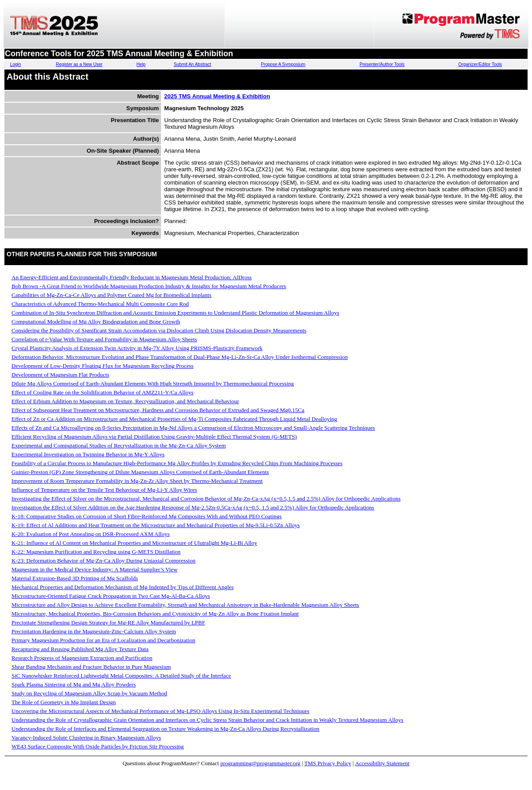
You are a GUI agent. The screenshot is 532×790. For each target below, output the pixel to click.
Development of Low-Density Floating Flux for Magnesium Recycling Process (103, 366)
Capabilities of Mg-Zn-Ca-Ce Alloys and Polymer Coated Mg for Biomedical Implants (111, 295)
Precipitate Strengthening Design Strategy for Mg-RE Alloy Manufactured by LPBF (108, 622)
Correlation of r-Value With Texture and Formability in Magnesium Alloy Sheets (104, 339)
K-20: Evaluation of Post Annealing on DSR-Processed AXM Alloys (91, 534)
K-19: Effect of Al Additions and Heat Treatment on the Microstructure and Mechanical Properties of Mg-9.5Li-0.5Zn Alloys (156, 525)
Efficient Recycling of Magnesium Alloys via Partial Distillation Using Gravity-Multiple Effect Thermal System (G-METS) (154, 437)
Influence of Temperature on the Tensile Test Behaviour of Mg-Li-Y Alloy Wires (104, 490)
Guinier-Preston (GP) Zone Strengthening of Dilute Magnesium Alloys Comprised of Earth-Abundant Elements (140, 472)
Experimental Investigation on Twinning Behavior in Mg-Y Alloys (88, 454)
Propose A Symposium (283, 64)
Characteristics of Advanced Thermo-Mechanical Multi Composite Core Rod (100, 304)
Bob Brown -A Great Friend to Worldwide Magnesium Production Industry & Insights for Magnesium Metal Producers (149, 286)
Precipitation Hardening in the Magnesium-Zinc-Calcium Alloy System (94, 631)
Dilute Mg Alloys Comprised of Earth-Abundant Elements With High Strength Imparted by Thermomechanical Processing (153, 383)
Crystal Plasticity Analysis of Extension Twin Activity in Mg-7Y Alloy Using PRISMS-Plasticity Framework (137, 348)
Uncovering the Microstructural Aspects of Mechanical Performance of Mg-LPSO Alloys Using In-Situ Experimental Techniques (161, 711)
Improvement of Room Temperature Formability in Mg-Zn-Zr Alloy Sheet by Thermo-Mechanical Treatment (137, 481)
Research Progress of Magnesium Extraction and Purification (82, 658)
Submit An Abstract (193, 64)
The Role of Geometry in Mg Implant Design (64, 702)
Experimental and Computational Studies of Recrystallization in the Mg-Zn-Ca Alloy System (119, 445)
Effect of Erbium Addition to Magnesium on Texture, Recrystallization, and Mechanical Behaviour (125, 401)
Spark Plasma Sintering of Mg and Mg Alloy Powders (74, 684)
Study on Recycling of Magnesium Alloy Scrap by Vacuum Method (89, 693)
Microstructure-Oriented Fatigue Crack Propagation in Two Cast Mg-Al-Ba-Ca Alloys (111, 596)
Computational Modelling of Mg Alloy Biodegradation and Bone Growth (96, 322)
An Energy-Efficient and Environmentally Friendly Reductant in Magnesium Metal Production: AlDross (132, 277)
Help (141, 64)
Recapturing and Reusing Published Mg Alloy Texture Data (80, 649)
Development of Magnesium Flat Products (60, 375)
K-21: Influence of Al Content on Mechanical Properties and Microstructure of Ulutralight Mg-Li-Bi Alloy (134, 543)
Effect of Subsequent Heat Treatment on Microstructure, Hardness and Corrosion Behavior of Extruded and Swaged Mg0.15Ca (158, 410)
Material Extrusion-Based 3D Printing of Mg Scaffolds (75, 578)
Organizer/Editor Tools (480, 64)
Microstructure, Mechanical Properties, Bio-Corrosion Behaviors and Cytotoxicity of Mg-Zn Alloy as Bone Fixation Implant (155, 614)
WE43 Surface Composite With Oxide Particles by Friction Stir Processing (98, 746)
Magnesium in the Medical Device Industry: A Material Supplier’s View (94, 569)
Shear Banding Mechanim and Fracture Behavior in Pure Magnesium (91, 667)
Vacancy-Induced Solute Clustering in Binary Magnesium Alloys (86, 738)
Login (15, 64)
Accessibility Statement (382, 763)
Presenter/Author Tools (382, 64)
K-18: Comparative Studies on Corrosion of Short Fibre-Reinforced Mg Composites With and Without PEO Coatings (147, 516)
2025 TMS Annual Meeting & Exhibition (217, 96)
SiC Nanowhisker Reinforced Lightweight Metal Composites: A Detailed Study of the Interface (121, 676)
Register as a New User (79, 64)
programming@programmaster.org (260, 763)
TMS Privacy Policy (328, 763)
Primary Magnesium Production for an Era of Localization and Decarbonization (103, 640)
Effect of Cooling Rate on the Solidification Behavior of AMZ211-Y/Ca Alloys (103, 392)
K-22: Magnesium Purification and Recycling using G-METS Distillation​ (96, 552)
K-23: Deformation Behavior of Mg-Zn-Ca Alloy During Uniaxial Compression (103, 561)
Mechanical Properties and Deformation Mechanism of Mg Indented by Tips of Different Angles (122, 587)
